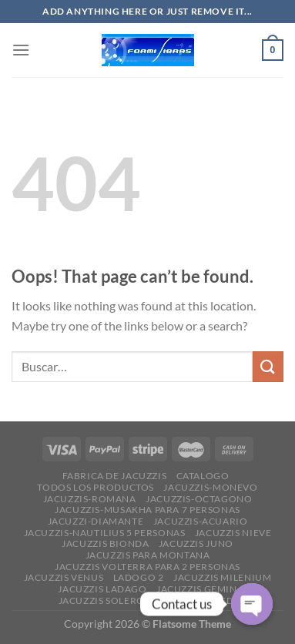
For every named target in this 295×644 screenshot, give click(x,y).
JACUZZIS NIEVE (233, 533)
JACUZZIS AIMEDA (197, 600)
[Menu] (21, 50)
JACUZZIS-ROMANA (90, 499)
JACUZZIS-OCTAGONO (199, 499)
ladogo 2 (139, 577)
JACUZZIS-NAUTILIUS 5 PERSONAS (105, 533)
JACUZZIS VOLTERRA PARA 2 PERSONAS (147, 567)
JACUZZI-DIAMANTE (96, 521)
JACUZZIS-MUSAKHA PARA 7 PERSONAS (147, 510)
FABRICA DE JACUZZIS (115, 476)
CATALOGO (203, 476)
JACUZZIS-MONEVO (210, 487)
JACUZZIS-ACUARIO (201, 521)
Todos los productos (96, 487)
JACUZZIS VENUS (64, 577)
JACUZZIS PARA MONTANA (148, 555)
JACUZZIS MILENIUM (222, 577)
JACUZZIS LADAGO (102, 589)
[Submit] (268, 366)
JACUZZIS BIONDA (105, 543)
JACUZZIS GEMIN (197, 589)
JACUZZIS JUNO (196, 543)
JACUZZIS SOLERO (102, 600)
